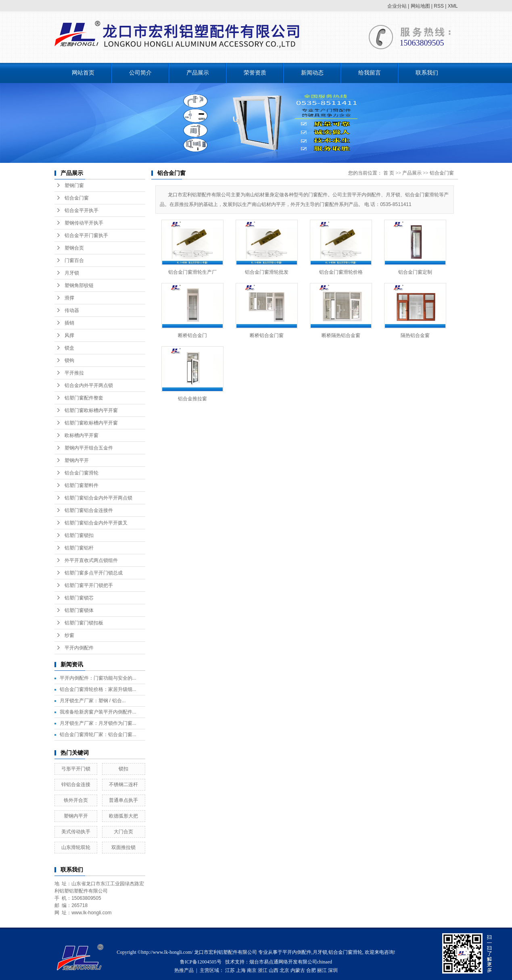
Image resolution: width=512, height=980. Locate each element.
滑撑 (69, 298)
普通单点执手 (123, 800)
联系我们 (427, 73)
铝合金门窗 (77, 198)
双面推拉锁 (123, 847)
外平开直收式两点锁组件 (91, 560)
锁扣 (123, 769)
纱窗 (69, 635)
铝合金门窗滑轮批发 (267, 272)
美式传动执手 (76, 832)
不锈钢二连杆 (123, 784)
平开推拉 (74, 373)
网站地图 (420, 6)
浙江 (263, 970)
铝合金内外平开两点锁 (89, 385)
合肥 (311, 970)
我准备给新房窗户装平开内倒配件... (98, 712)
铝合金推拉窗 (192, 399)
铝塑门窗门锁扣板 (84, 623)
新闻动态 (312, 73)
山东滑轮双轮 (76, 847)
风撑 (69, 335)
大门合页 (123, 832)
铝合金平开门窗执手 (86, 235)
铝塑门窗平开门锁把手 (89, 585)
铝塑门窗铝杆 (79, 548)
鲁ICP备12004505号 (201, 962)
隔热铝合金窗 (415, 335)
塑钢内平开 (77, 460)
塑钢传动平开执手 (84, 223)
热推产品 (184, 970)
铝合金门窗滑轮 (82, 473)
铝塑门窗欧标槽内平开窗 (91, 410)
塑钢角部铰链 (79, 285)
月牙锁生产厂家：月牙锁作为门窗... (98, 723)
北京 (284, 970)
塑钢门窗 (74, 185)
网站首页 (83, 73)
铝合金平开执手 (82, 210)
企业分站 (397, 6)
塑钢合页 (74, 248)
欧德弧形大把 (123, 816)
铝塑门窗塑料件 (82, 485)
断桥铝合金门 (192, 335)
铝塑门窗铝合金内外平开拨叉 (96, 523)
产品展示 (198, 73)
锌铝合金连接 (76, 784)
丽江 (322, 970)
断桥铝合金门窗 (267, 335)
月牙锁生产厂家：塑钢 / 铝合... (93, 701)
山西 (274, 970)
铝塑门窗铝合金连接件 (89, 510)
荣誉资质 (255, 73)
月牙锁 (72, 273)
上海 (241, 970)
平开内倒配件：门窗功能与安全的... (98, 678)
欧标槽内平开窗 (82, 435)
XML (453, 6)
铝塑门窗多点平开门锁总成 (94, 573)
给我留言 (370, 73)
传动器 (72, 310)
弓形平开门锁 (76, 769)
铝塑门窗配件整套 (84, 398)
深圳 (333, 970)
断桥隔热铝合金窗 (341, 335)
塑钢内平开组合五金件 (89, 448)
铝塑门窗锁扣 (79, 535)
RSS (439, 6)
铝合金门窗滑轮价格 (341, 272)
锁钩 (69, 360)
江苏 (230, 970)
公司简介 (140, 73)
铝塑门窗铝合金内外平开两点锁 (98, 498)
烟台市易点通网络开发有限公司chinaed (291, 962)
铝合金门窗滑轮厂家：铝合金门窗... (98, 734)
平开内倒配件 (79, 648)
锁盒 (69, 348)
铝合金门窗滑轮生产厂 (192, 272)
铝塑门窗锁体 (79, 610)
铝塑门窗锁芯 (79, 598)
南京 (252, 970)
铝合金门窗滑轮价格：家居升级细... (98, 689)
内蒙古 (298, 970)
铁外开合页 (76, 800)
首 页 (389, 173)
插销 (69, 323)
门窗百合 (74, 260)
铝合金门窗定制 (415, 272)
